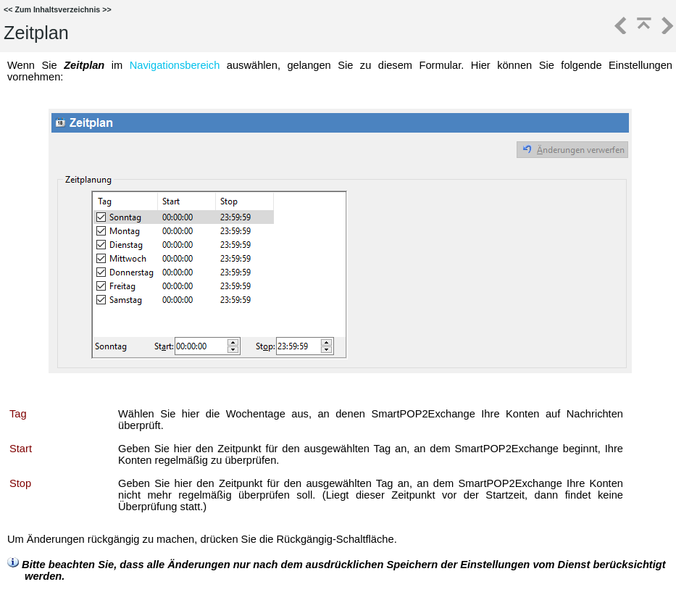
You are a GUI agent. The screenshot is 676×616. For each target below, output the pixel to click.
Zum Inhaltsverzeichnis (57, 9)
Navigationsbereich (175, 65)
